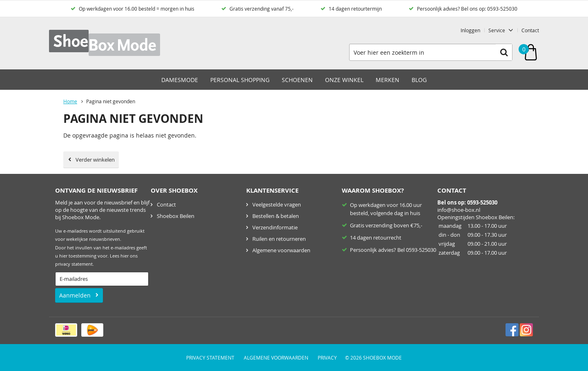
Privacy (327, 358)
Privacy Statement (210, 358)
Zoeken (504, 52)
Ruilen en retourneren (279, 239)
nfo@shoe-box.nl (459, 210)
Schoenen (297, 80)
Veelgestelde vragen (277, 204)
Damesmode (180, 80)
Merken (388, 80)
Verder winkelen (95, 160)
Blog (419, 80)
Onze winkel (344, 80)
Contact (530, 30)
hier (125, 256)
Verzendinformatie (275, 227)
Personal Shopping (240, 80)
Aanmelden (75, 295)
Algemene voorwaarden (281, 250)
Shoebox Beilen (176, 216)
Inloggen (470, 30)
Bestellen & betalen (276, 216)
